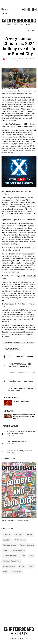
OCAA (23, 560)
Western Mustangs (10, 560)
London (22, 571)
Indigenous (18, 539)
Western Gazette (9, 571)
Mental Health (17, 576)
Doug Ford (7, 544)
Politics (29, 539)
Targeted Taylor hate (21, 402)
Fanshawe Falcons (18, 555)
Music (5, 576)
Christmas (8, 344)
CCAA (31, 560)
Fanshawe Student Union (12, 565)
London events (28, 344)
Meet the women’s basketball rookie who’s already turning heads (24, 418)
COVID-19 (7, 539)
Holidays (17, 344)
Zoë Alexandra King (11, 59)
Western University (27, 549)
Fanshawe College (10, 549)
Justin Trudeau (20, 544)
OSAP (5, 555)
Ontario (31, 571)
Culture (21, 59)
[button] (30, 31)
